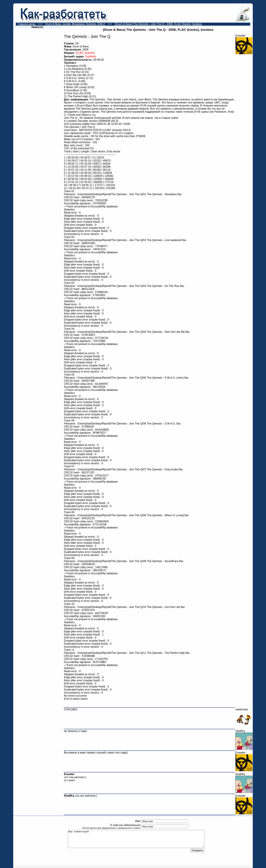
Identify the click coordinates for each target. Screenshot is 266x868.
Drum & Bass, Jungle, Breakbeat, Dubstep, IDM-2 (75, 24)
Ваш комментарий (136, 839)
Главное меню (26, 24)
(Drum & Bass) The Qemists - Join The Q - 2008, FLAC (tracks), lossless (158, 24)
